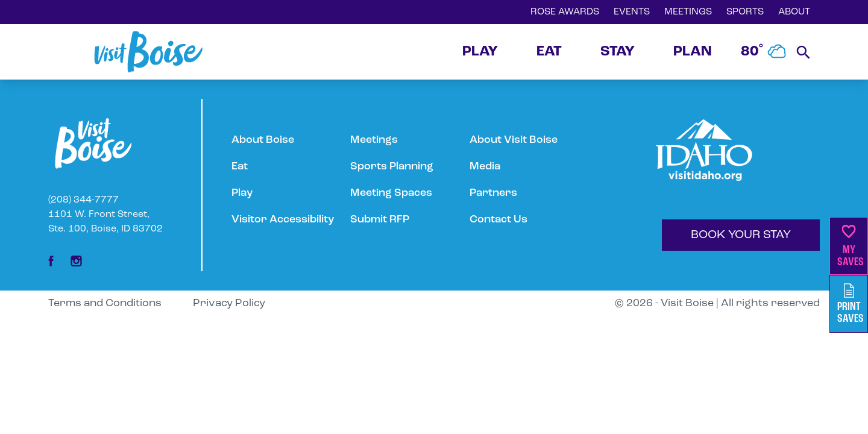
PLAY (480, 52)
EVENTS (632, 12)
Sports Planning (392, 167)
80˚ (764, 52)
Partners (493, 193)
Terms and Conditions (105, 303)
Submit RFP (380, 220)
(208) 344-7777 (83, 200)
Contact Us (498, 220)
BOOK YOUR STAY (741, 235)
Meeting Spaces (391, 193)
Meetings (374, 140)
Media (485, 167)
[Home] (148, 52)
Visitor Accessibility (283, 220)
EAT (549, 52)
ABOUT (794, 12)
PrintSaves (851, 304)
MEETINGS (688, 12)
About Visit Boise (514, 140)
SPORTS (745, 12)
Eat (240, 167)
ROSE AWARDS (565, 12)
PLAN (693, 52)
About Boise (263, 140)
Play (242, 193)
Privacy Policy (229, 303)
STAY (618, 52)
